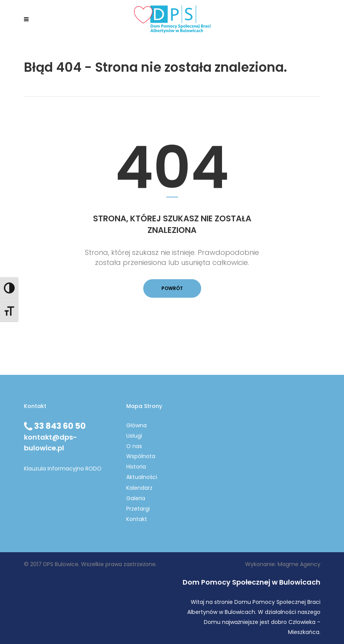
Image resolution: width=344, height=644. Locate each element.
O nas (134, 446)
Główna (136, 425)
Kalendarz (139, 488)
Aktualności (142, 477)
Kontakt (137, 519)
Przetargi (138, 509)
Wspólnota (141, 456)
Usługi (134, 436)
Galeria (136, 498)
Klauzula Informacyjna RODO (63, 469)
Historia (136, 467)
